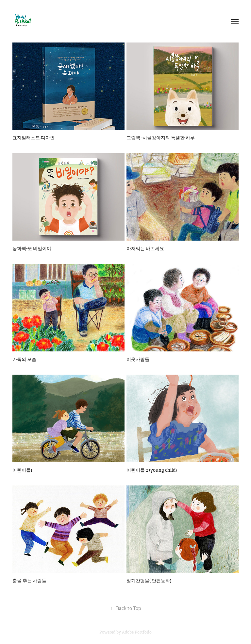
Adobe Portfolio (137, 632)
